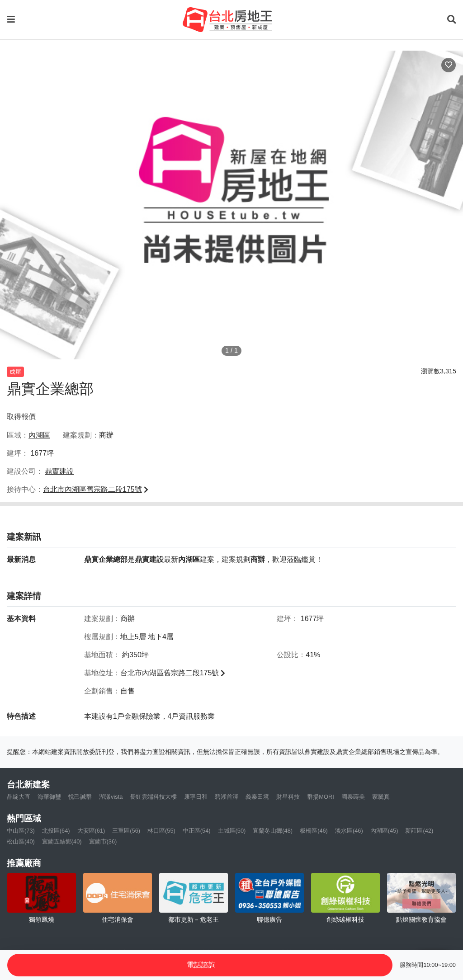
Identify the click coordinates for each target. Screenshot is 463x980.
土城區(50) (232, 831)
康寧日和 (196, 797)
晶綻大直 (19, 797)
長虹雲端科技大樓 (153, 797)
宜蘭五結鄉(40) (62, 841)
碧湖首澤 (227, 797)
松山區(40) (21, 841)
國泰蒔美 (353, 797)
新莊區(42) (419, 831)
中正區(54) (197, 831)
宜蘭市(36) (103, 841)
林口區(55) (161, 831)
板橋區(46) (314, 831)
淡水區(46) (349, 831)
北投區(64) (56, 831)
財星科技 (288, 797)
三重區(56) (126, 831)
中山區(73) (21, 831)
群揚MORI (320, 797)
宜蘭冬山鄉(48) (273, 831)
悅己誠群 (80, 797)
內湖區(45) (384, 831)
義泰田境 (257, 797)
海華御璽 (49, 797)
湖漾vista (111, 797)
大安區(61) (91, 831)
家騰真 (381, 797)
